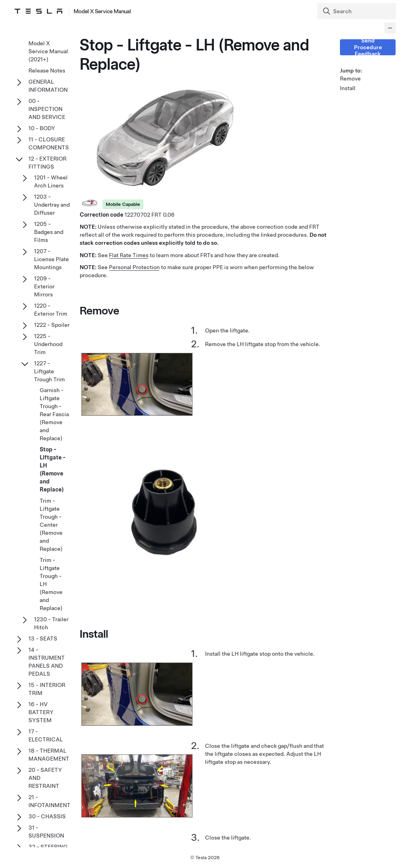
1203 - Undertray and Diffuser (52, 205)
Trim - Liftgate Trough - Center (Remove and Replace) (51, 525)
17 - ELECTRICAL (46, 735)
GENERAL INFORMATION (48, 86)
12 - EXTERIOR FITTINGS (47, 163)
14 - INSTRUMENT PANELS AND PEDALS (47, 662)
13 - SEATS (43, 638)
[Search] (357, 11)
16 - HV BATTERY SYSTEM (41, 712)
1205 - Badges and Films (49, 232)
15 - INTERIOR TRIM (47, 689)
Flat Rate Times (129, 255)
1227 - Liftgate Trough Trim (49, 371)
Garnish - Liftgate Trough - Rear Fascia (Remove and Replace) (54, 414)
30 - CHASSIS (47, 816)
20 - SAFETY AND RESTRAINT (45, 778)
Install (348, 88)
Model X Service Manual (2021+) (48, 51)
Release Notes (47, 70)
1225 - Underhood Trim (48, 344)
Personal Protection (134, 267)
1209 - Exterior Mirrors (44, 286)
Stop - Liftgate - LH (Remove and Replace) (53, 469)
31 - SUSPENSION (46, 832)
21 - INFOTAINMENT (49, 801)
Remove (350, 79)
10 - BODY (42, 128)
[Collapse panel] (390, 28)
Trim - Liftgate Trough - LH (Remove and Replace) (51, 584)
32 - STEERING (48, 847)
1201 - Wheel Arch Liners (51, 181)
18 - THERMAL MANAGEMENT (49, 755)
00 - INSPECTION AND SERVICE (47, 109)
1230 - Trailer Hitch (51, 623)
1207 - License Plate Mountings (51, 259)
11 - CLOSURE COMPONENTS (49, 143)
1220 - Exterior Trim (51, 310)
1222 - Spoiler (52, 325)
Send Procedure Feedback (368, 47)
